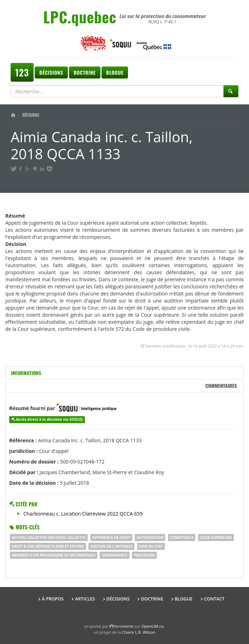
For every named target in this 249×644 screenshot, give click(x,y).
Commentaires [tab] (221, 386)
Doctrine (85, 72)
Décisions (51, 72)
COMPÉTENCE (182, 537)
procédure (144, 555)
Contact (214, 599)
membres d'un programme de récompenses (54, 555)
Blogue (115, 72)
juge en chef (151, 546)
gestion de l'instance (111, 546)
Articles (85, 599)
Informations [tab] (26, 373)
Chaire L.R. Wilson (139, 632)
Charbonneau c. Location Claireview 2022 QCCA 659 (83, 514)
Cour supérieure (216, 537)
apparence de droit (111, 537)
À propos (53, 599)
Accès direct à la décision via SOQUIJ (49, 419)
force (124, 626)
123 (22, 72)
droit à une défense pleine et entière (48, 546)
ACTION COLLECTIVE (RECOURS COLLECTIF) (49, 537)
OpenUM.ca (152, 626)
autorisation (150, 537)
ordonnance (114, 555)
